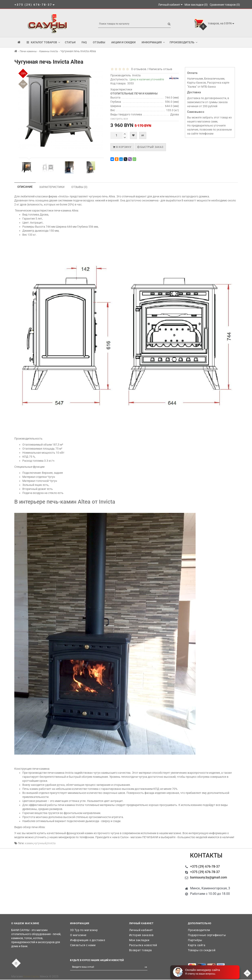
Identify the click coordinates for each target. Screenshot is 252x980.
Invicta (136, 75)
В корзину (122, 147)
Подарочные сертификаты (207, 935)
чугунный (40, 843)
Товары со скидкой (202, 950)
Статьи (70, 42)
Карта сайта (197, 945)
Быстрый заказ (150, 147)
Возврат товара (141, 950)
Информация (153, 42)
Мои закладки (139, 940)
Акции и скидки (123, 42)
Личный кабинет (141, 930)
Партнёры (195, 940)
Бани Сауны (31, 976)
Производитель (184, 42)
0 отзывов (138, 69)
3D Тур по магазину (84, 930)
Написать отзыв (160, 69)
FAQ (84, 42)
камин (29, 843)
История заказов (141, 935)
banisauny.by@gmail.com (209, 877)
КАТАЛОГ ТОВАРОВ (43, 42)
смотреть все (119, 119)
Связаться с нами (83, 945)
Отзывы (99, 42)
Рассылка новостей (143, 945)
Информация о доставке (88, 940)
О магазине (78, 935)
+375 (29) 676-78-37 (205, 866)
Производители (199, 930)
